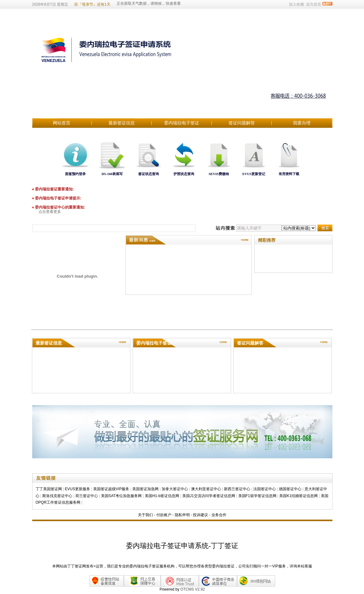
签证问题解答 (242, 123)
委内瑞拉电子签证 (182, 123)
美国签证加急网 (145, 489)
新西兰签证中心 (237, 489)
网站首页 (62, 123)
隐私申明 (182, 515)
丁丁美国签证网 (49, 489)
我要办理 (302, 123)
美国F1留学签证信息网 (257, 496)
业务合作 (219, 515)
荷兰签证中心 (87, 496)
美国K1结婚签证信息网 (298, 496)
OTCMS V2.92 (193, 589)
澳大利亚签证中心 (206, 489)
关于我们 (145, 515)
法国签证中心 (265, 489)
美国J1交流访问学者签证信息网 (209, 496)
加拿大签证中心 (175, 489)
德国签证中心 (290, 489)
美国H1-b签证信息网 (162, 496)
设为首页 (314, 4)
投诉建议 (200, 515)
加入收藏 (296, 4)
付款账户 (164, 515)
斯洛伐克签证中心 (57, 496)
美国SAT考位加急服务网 (121, 496)
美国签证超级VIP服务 (111, 489)
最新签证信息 (122, 123)
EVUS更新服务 (77, 489)
